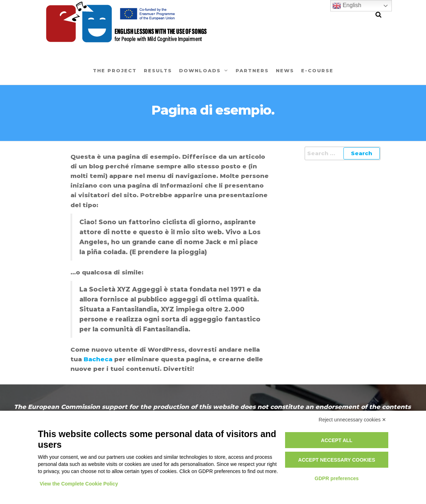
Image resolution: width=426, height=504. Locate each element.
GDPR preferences (337, 478)
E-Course (317, 70)
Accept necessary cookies (337, 460)
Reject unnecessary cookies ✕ (352, 420)
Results (158, 70)
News (285, 70)
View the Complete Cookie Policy (79, 484)
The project (115, 70)
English (347, 6)
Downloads (200, 70)
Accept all (337, 440)
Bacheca (98, 359)
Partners (252, 70)
